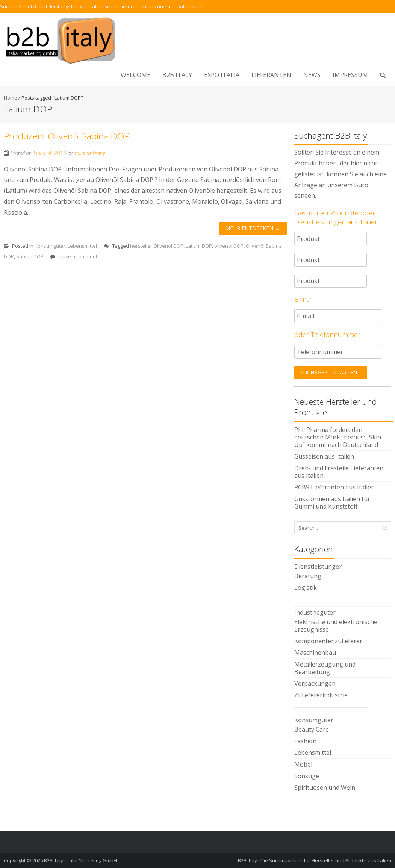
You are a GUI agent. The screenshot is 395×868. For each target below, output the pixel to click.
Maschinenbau (315, 653)
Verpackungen (315, 683)
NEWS (312, 75)
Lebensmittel (82, 246)
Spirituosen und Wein (325, 788)
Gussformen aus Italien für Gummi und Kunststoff (332, 503)
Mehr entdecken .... (252, 228)
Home (11, 98)
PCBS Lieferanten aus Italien (334, 487)
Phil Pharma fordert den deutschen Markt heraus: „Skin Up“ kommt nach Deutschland (338, 437)
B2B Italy (177, 75)
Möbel (303, 764)
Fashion (305, 741)
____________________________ (331, 597)
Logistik (306, 588)
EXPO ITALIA (222, 75)
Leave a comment (77, 256)
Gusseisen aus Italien (324, 456)
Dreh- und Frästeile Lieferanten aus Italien (339, 472)
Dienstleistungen (319, 567)
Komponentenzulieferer (328, 641)
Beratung (308, 576)
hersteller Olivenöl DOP (157, 246)
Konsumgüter (50, 246)
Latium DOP (199, 246)
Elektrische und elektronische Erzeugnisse (336, 626)
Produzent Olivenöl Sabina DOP (67, 136)
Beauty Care (312, 729)
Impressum (350, 75)
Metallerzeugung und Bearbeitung (325, 668)
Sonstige (307, 776)
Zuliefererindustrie (321, 695)
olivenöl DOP (229, 246)
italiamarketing (89, 153)
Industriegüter (315, 612)
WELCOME (135, 75)
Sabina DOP (30, 256)
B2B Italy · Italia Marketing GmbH (80, 860)
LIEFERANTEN (271, 75)
